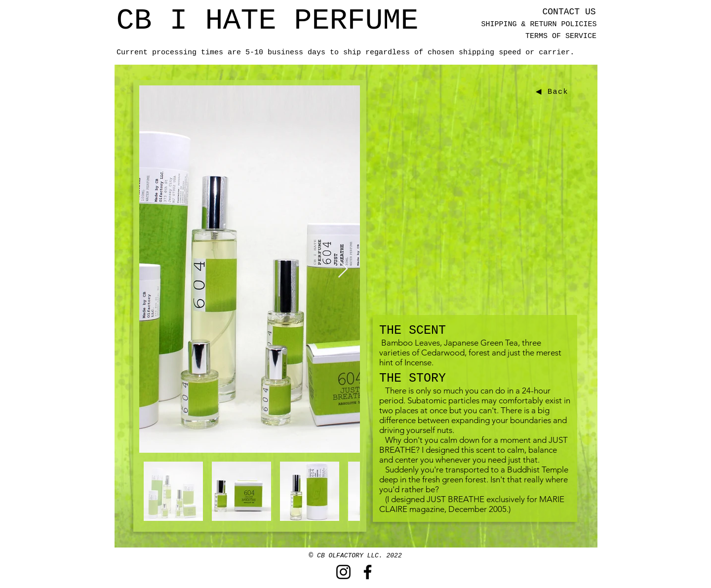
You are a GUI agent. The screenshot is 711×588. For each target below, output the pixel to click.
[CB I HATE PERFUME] (267, 21)
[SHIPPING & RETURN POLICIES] (539, 24)
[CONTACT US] (569, 12)
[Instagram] (343, 572)
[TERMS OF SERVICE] (561, 36)
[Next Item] (343, 269)
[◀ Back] (553, 92)
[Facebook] (368, 572)
